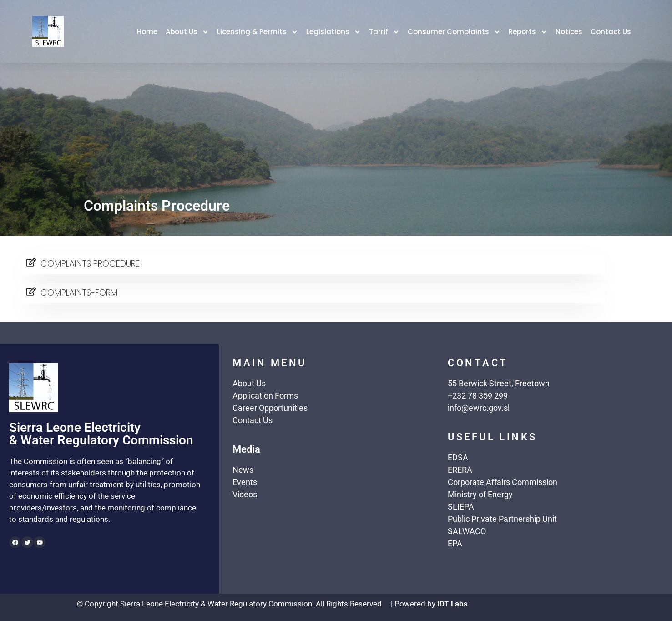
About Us (187, 32)
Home (147, 32)
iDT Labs (452, 604)
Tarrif (384, 32)
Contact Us (611, 32)
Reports (528, 32)
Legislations (333, 32)
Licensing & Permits (258, 32)
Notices (569, 32)
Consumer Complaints (454, 32)
